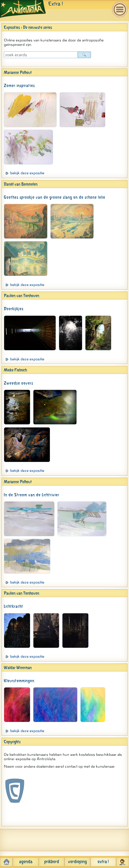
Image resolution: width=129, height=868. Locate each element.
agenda (26, 862)
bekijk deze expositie (27, 173)
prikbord (52, 862)
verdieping (77, 862)
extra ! (103, 862)
